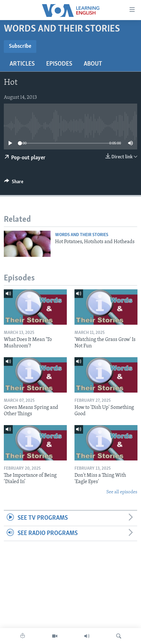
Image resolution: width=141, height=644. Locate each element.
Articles (22, 64)
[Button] (14, 183)
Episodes (59, 64)
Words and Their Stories (82, 235)
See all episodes (122, 492)
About (93, 64)
